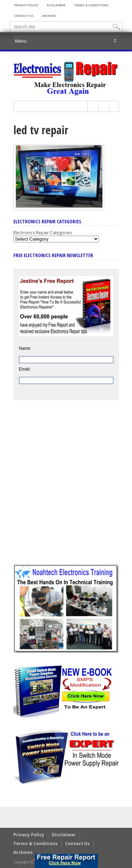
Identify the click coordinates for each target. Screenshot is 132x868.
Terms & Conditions (91, 5)
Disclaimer (56, 5)
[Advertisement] (66, 487)
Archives (49, 16)
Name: (25, 348)
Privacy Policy (26, 5)
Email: (25, 369)
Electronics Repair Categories (43, 233)
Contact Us (24, 16)
